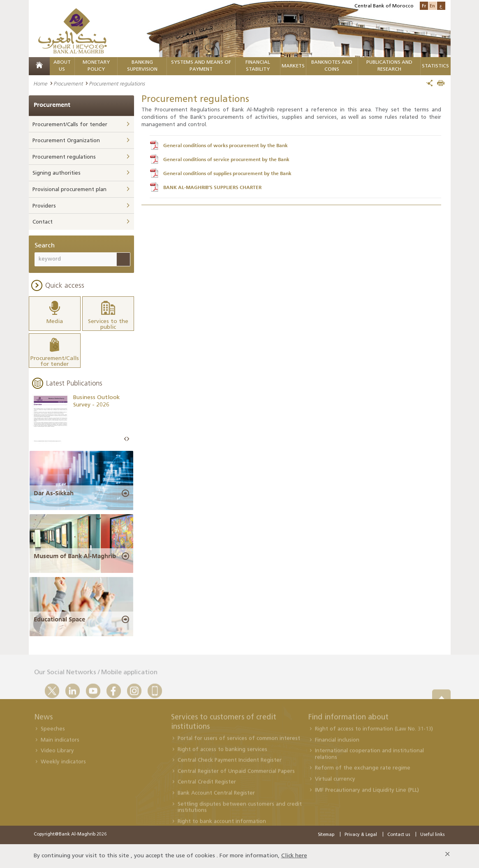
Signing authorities (57, 173)
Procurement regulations (64, 157)
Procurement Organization (66, 141)
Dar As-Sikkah (54, 493)
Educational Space (59, 619)
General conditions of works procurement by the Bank (226, 145)
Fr (424, 6)
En (432, 6)
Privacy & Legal (361, 835)
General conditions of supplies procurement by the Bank (227, 173)
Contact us (399, 835)
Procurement (68, 83)
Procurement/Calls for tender (70, 125)
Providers (44, 206)
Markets (293, 66)
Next (128, 439)
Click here (294, 856)
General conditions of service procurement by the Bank (226, 159)
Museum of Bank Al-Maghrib (75, 556)
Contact (43, 222)
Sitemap (326, 835)
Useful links (432, 835)
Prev (125, 439)
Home (40, 83)
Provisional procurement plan (69, 190)
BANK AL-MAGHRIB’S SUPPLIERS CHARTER (212, 187)
